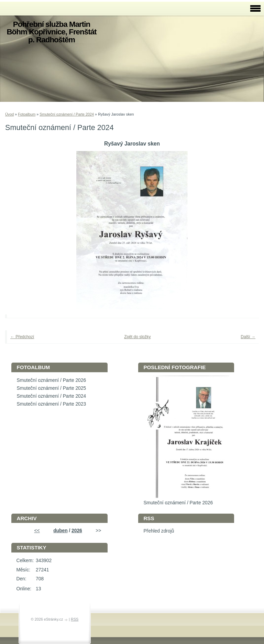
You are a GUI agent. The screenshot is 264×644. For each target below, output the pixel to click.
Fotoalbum (27, 114)
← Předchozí (22, 337)
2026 (77, 531)
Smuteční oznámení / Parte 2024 (67, 114)
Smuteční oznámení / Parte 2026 (51, 380)
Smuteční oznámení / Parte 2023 (51, 404)
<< (37, 531)
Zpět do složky (137, 337)
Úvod (9, 114)
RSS (75, 619)
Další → (248, 337)
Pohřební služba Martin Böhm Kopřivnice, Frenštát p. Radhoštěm (51, 32)
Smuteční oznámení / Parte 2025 (51, 388)
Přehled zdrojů (159, 531)
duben (60, 531)
